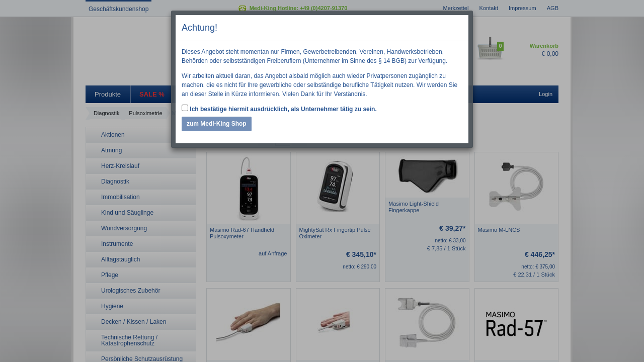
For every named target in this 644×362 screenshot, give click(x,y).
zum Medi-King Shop (217, 124)
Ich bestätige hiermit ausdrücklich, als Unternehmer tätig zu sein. (279, 109)
